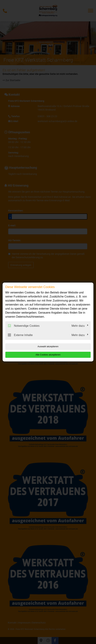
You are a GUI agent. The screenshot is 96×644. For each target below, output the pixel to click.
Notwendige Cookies (24, 326)
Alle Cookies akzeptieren (48, 355)
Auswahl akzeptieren (48, 346)
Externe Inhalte (20, 335)
